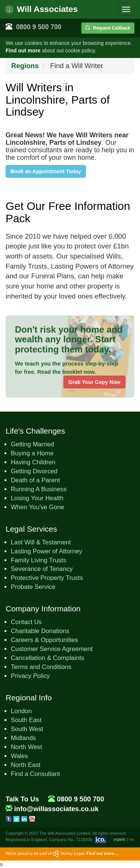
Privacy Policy (30, 676)
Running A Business (39, 489)
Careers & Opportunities (44, 640)
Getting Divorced (34, 471)
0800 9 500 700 (39, 27)
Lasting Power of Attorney (46, 551)
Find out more (23, 51)
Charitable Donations (40, 631)
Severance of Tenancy (42, 569)
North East (26, 765)
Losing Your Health (37, 498)
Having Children (33, 462)
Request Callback (108, 28)
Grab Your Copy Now (94, 382)
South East (26, 720)
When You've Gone (38, 507)
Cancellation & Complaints (48, 658)
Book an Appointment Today (46, 171)
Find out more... (102, 853)
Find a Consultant (35, 774)
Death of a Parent (35, 480)
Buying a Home (32, 453)
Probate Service (33, 587)
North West (27, 747)
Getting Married (32, 444)
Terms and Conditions (41, 667)
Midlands (23, 738)
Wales (19, 756)
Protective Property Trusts (47, 578)
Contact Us (26, 622)
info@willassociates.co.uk (56, 809)
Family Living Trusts (38, 560)
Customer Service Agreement (52, 649)
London (21, 711)
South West (27, 729)
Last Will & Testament (41, 542)
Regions (25, 66)
